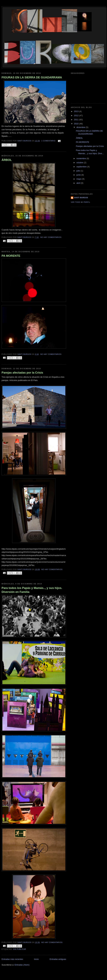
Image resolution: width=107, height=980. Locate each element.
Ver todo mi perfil (80, 202)
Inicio (36, 959)
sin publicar (20, 949)
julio (79, 171)
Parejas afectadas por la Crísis (22, 373)
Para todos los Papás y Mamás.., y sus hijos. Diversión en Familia (32, 590)
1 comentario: (49, 141)
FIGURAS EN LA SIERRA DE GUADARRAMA (32, 77)
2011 (77, 120)
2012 (77, 115)
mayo (79, 179)
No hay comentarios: (51, 237)
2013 (77, 111)
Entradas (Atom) (22, 965)
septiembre (82, 167)
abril (79, 183)
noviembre (82, 158)
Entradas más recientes (12, 959)
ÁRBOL (7, 160)
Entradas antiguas (58, 959)
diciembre (81, 127)
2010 (77, 124)
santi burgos (81, 198)
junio (79, 175)
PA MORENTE (11, 256)
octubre (80, 163)
